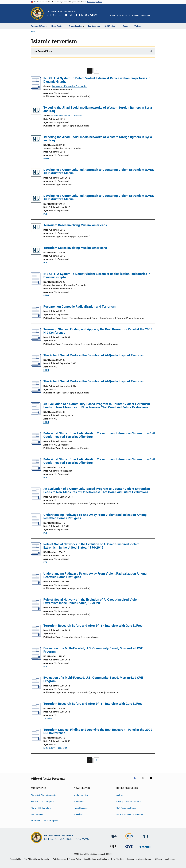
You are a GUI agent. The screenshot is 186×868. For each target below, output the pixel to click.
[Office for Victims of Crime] (129, 848)
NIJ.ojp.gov (49, 748)
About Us (114, 16)
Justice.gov (170, 859)
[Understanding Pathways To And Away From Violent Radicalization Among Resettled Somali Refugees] (36, 525)
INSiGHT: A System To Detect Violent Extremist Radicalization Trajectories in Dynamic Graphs (97, 80)
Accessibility (15, 859)
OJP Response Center (126, 808)
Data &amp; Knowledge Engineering (70, 86)
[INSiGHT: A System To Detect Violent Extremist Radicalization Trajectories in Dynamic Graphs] (36, 89)
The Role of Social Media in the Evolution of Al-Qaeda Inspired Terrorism (94, 355)
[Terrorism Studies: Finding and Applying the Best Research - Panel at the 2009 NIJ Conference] (36, 340)
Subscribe (145, 16)
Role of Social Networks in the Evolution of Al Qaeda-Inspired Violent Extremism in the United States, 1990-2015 (91, 546)
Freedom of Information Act (139, 859)
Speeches (78, 814)
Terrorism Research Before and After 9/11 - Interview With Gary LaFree (93, 626)
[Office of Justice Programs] (37, 13)
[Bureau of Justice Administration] (114, 838)
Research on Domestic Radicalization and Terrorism (80, 307)
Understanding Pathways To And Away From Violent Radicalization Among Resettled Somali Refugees (95, 516)
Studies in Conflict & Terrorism (67, 116)
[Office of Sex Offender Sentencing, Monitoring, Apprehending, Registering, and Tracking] (145, 848)
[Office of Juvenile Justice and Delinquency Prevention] (114, 849)
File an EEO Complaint (41, 808)
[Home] (72, 13)
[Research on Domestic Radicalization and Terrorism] (36, 317)
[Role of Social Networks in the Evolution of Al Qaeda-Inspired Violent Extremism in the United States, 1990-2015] (36, 555)
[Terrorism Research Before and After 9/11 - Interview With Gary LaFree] (36, 636)
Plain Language (59, 859)
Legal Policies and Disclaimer (97, 859)
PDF (45, 214)
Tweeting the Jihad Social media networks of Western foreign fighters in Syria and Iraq (98, 109)
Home (33, 32)
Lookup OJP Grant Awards (128, 802)
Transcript (62, 748)
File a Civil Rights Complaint (44, 795)
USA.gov (158, 859)
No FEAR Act (119, 859)
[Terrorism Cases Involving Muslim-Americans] (36, 228)
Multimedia (79, 802)
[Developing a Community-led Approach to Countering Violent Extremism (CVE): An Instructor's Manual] (36, 173)
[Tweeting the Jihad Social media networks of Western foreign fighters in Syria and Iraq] (36, 111)
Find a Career (37, 814)
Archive (120, 795)
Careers (136, 16)
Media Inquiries (81, 795)
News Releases (81, 808)
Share (155, 17)
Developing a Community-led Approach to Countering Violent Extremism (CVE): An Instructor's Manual (99, 171)
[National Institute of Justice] (145, 838)
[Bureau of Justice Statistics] (129, 840)
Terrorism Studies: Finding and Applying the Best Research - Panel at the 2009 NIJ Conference (98, 331)
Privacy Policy (75, 859)
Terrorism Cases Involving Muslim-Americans (75, 225)
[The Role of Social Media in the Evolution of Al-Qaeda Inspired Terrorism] (36, 366)
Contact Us (125, 16)
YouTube (48, 718)
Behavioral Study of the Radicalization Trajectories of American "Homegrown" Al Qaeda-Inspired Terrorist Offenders (99, 435)
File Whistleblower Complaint (37, 859)
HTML (46, 158)
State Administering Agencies (130, 814)
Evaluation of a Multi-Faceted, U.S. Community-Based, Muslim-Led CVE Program (93, 650)
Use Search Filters (43, 51)
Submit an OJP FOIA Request (44, 821)
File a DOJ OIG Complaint (43, 802)
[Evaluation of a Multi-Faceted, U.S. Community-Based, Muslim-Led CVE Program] (36, 659)
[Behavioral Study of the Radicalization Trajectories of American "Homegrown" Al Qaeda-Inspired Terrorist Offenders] (36, 444)
